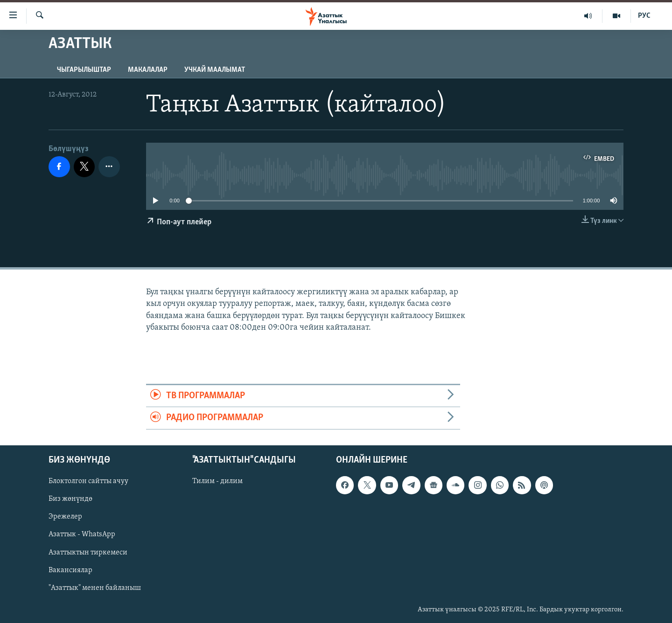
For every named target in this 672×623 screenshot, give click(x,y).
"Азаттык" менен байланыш (95, 588)
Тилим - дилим (217, 481)
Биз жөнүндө (70, 499)
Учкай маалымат (215, 70)
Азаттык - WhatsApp (82, 534)
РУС (644, 16)
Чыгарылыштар (84, 70)
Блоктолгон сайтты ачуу (88, 481)
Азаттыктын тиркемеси (88, 552)
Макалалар (148, 70)
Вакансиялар (70, 570)
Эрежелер (65, 517)
